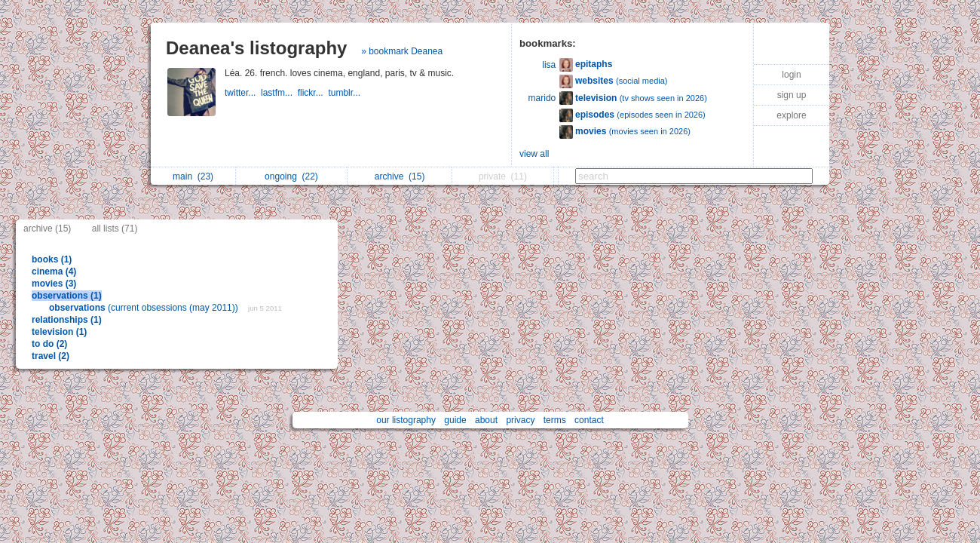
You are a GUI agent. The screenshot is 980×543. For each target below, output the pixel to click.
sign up (792, 95)
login (791, 75)
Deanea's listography (256, 48)
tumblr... (345, 93)
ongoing (291, 176)
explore (791, 115)
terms (555, 420)
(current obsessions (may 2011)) (145, 308)
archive (400, 176)
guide (455, 420)
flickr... (313, 93)
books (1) (52, 259)
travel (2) (51, 356)
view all (534, 154)
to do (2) (49, 344)
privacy (520, 420)
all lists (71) (115, 229)
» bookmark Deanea (402, 51)
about (486, 420)
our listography (406, 420)
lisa (549, 65)
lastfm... (279, 93)
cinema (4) (54, 271)
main (193, 176)
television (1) (59, 332)
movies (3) (54, 284)
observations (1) (67, 296)
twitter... (243, 93)
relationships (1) (67, 320)
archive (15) (47, 229)
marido (542, 98)
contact (589, 420)
